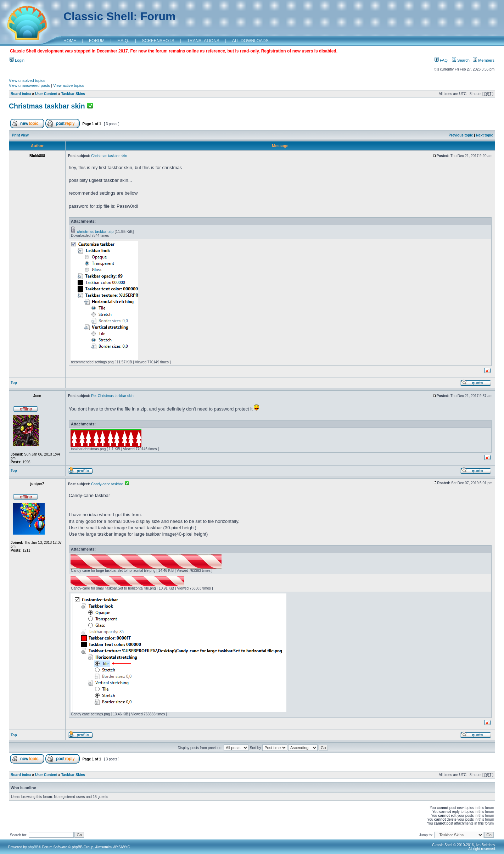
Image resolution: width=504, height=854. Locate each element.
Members (484, 60)
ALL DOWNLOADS (250, 41)
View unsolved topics (27, 80)
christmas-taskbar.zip (95, 231)
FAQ (441, 60)
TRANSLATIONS (203, 41)
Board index (21, 94)
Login (17, 60)
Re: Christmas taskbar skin (112, 396)
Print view (20, 135)
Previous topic (461, 135)
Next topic (485, 135)
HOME (70, 41)
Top (14, 383)
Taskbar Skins (73, 94)
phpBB (33, 847)
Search (461, 60)
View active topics (69, 85)
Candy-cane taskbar (110, 484)
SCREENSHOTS (158, 41)
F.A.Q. (123, 41)
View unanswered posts (29, 85)
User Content (46, 94)
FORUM (97, 41)
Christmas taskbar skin (47, 106)
